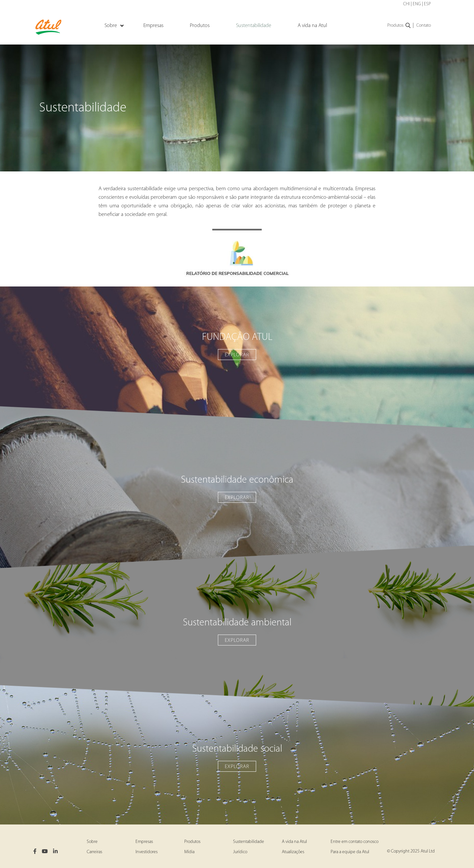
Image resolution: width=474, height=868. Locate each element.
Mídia (189, 852)
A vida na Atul (294, 842)
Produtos (399, 26)
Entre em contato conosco (355, 842)
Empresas (144, 842)
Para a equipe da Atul (350, 852)
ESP (427, 4)
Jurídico (240, 852)
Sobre (92, 842)
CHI (406, 4)
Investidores (147, 852)
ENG (417, 4)
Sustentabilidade (249, 842)
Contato (424, 26)
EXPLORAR (237, 355)
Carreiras (94, 852)
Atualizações (293, 852)
